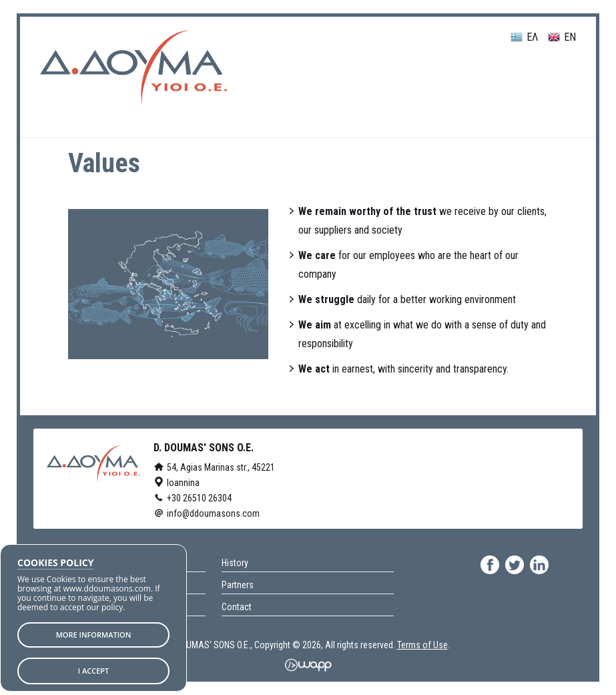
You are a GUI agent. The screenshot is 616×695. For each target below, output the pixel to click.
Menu (546, 77)
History (235, 563)
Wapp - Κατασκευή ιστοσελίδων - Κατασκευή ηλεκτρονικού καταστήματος (308, 665)
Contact (237, 607)
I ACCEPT (94, 671)
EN (562, 38)
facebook (490, 565)
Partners (238, 585)
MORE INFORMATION (94, 635)
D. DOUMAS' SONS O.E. (133, 67)
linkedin (539, 565)
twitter (515, 565)
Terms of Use (422, 645)
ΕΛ (524, 38)
